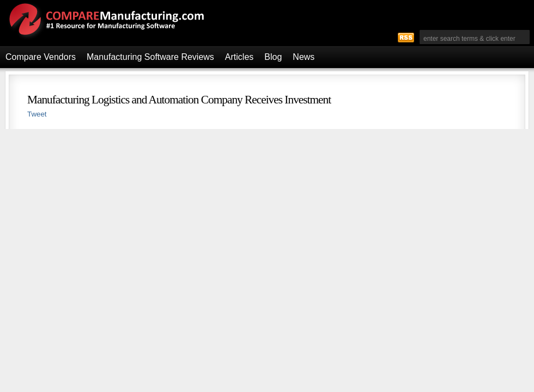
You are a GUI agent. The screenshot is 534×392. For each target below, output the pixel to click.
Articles (239, 57)
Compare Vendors (41, 57)
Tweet (37, 114)
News (304, 57)
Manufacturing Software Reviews (150, 57)
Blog (273, 57)
